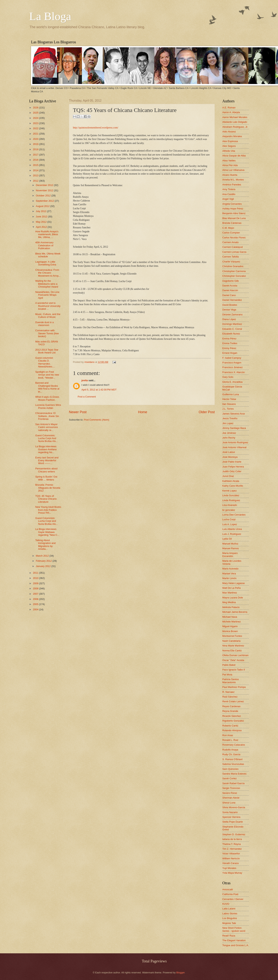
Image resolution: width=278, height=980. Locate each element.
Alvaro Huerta (230, 175)
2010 (36, 578)
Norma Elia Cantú (232, 651)
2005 (36, 604)
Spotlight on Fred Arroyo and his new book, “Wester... (47, 375)
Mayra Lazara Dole (233, 598)
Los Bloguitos (230, 918)
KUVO (226, 904)
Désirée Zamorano (232, 315)
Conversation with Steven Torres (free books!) (47, 333)
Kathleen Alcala (231, 481)
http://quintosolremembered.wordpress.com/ (96, 128)
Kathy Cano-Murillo (233, 486)
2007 (36, 594)
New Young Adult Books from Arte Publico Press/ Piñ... (48, 510)
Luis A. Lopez (230, 524)
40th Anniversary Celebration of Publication (44, 245)
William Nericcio (231, 858)
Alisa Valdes (229, 161)
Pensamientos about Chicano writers (46, 470)
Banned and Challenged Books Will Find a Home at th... (47, 387)
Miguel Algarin (230, 626)
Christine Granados (233, 266)
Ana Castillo (229, 194)
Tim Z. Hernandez (232, 849)
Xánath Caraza (230, 863)
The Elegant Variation (234, 940)
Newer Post (78, 412)
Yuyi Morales (229, 868)
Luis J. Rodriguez (232, 534)
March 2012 (43, 556)
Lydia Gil (227, 539)
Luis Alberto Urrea (232, 529)
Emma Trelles (230, 343)
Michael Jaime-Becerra (235, 612)
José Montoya (230, 457)
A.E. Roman (229, 108)
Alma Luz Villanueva (233, 170)
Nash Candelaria (231, 641)
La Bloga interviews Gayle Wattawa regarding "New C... (47, 532)
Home (143, 412)
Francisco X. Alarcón (233, 372)
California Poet (230, 894)
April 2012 (42, 227)
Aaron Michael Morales (235, 117)
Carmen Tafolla (230, 257)
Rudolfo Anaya (230, 750)
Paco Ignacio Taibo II (234, 670)
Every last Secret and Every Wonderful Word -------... (47, 460)
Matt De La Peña (232, 588)
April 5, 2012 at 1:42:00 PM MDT (99, 390)
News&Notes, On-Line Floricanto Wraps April (47, 295)
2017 (36, 155)
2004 (36, 609)
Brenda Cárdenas (232, 223)
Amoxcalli (228, 889)
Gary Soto (228, 377)
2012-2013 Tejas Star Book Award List (47, 351)
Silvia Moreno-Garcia (234, 807)
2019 (36, 144)
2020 (36, 139)
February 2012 (44, 561)
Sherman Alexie (231, 798)
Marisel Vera (229, 574)
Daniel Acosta (230, 286)
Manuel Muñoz (230, 544)
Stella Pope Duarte (233, 822)
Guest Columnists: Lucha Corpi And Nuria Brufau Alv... (46, 438)
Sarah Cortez (230, 778)
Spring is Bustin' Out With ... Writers (46, 478)
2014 (36, 170)
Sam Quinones (230, 769)
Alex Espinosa (230, 141)
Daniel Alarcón (230, 290)
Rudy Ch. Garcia (231, 754)
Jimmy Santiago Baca (234, 428)
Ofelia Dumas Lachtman (235, 655)
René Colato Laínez (233, 701)
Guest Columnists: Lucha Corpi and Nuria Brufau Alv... (46, 521)
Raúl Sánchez (230, 697)
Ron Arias (228, 735)
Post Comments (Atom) (97, 420)
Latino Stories (230, 913)
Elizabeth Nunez (231, 334)
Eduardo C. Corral (232, 329)
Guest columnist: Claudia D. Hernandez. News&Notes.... (45, 362)
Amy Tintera (229, 189)
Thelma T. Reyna (232, 844)
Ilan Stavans (229, 404)
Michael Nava (230, 617)
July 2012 (41, 211)
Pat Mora (227, 675)
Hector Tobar (229, 399)
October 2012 (44, 196)
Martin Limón (229, 578)
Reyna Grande (230, 711)
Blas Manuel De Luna (234, 218)
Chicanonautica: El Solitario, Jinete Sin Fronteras (47, 416)
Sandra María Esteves (234, 774)
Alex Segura (229, 146)
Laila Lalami (229, 909)
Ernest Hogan (230, 353)
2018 (36, 149)
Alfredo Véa (229, 151)
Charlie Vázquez (231, 262)
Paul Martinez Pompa (234, 687)
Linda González (231, 495)
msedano (90, 362)
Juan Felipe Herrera (233, 467)
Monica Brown (230, 631)
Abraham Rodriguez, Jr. (235, 127)
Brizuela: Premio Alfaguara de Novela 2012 (48, 488)
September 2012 (45, 201)
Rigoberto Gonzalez (233, 721)
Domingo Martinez (232, 324)
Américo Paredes (232, 185)
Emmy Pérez (229, 348)
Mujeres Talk (229, 923)
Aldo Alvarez (229, 132)
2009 (36, 583)
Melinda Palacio (231, 607)
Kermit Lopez (230, 491)
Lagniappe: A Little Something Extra (46, 263)
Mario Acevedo (230, 569)
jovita (85, 380)
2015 (36, 165)
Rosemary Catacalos (234, 745)
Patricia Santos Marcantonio (231, 681)
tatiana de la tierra (232, 839)
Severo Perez (230, 793)
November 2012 (45, 190)
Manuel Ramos (231, 548)
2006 (36, 599)
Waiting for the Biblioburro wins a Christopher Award (47, 284)
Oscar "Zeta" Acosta (233, 660)
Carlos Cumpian (231, 233)
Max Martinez (230, 593)
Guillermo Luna (231, 394)
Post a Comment (87, 397)
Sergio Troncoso (231, 788)
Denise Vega (229, 310)
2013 (36, 175)
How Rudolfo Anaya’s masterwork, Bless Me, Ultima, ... (47, 234)
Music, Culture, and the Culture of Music (48, 316)
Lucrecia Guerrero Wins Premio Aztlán (48, 406)
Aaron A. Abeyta (231, 112)
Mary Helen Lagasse (233, 583)
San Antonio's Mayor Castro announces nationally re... (47, 427)
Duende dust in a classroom (44, 324)
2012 (36, 181)
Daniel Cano (229, 295)
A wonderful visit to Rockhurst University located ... (48, 306)
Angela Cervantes (232, 204)
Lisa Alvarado (230, 505)
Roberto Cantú (230, 726)
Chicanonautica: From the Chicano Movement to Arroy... (48, 273)
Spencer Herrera (231, 817)
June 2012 (42, 217)
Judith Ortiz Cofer (232, 471)
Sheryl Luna (229, 803)
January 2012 (44, 566)
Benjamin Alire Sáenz (234, 213)
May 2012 (41, 222)
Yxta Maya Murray (232, 873)
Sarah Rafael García (233, 783)
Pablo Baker (229, 665)
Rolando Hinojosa (232, 730)
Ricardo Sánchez (232, 716)
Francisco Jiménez (232, 367)
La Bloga (50, 16)
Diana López (229, 319)
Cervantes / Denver (233, 899)
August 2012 (43, 206)
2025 (36, 113)
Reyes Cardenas (231, 706)
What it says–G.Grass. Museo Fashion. (47, 398)
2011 (36, 573)
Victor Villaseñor (231, 854)
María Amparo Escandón (230, 555)
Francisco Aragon (232, 363)
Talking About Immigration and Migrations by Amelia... (45, 545)
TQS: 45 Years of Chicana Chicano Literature (46, 499)
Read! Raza (229, 936)
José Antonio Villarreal (234, 447)
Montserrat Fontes (232, 636)
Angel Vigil (228, 199)
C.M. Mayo (228, 228)
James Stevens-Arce (234, 414)
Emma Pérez (229, 339)
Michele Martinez (232, 622)
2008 (36, 588)
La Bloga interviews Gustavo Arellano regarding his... (46, 449)
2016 (36, 160)
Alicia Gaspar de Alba (234, 156)
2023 (36, 123)
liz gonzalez (229, 510)
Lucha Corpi (229, 519)
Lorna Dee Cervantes (234, 515)
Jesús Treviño (230, 418)
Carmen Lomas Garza (234, 252)
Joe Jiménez (229, 433)
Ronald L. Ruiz (230, 740)
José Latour (229, 452)
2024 (36, 118)
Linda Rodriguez (231, 500)
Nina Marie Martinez (233, 646)
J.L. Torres (228, 409)
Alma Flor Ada (230, 165)
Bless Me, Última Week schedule (48, 255)
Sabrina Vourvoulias (233, 764)
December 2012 (45, 185)
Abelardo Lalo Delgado (235, 122)
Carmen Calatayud (232, 247)
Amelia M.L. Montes (233, 180)
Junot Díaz (228, 476)
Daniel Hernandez (232, 300)
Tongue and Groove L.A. (236, 945)
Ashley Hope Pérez (233, 209)
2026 (36, 108)
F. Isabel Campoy (232, 358)
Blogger (180, 973)
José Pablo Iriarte (232, 462)
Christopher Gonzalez (234, 276)
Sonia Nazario (230, 812)
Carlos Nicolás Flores (234, 238)
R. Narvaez (228, 692)
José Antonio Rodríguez (235, 442)
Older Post (207, 412)
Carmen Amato (230, 242)
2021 (36, 134)
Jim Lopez (228, 423)
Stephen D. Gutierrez (234, 834)
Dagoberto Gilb (231, 281)
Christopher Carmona (234, 271)
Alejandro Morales (232, 136)
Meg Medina (229, 602)
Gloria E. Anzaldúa (232, 382)
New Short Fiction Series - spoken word (234, 929)
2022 (36, 128)
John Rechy (229, 438)
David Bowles (230, 305)
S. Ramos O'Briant (232, 759)
